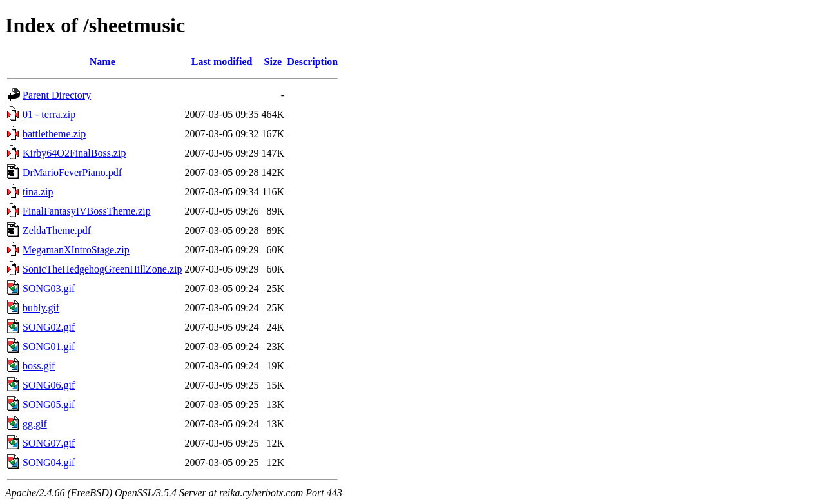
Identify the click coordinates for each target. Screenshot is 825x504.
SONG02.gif (49, 327)
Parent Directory (57, 95)
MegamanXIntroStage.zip (76, 250)
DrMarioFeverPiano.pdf (72, 172)
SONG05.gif (49, 404)
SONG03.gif (49, 288)
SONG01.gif (49, 346)
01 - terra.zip (49, 114)
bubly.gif (41, 308)
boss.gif (39, 366)
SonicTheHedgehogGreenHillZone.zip (102, 269)
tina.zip (38, 192)
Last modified (222, 62)
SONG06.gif (49, 385)
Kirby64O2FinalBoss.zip (74, 153)
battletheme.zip (54, 134)
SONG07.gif (49, 443)
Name (102, 62)
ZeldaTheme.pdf (57, 230)
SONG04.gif (49, 462)
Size (273, 62)
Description (312, 62)
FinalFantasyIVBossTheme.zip (87, 211)
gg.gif (35, 424)
